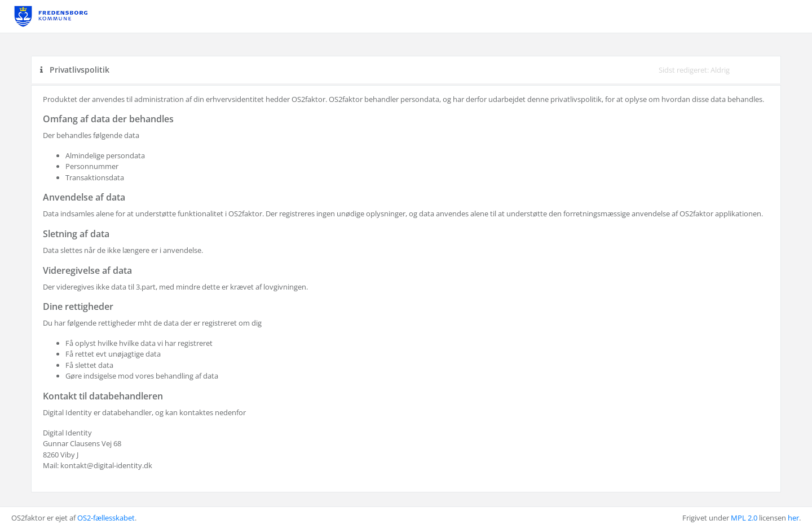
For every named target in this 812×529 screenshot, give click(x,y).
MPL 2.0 (744, 518)
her (793, 518)
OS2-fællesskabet (106, 518)
